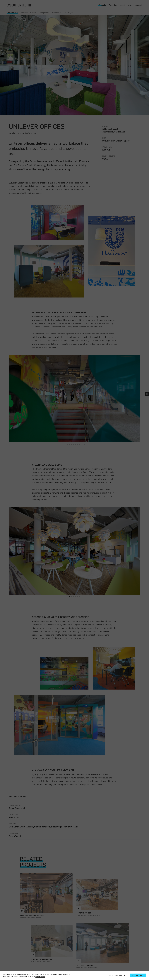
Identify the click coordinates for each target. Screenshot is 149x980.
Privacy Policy (40, 977)
